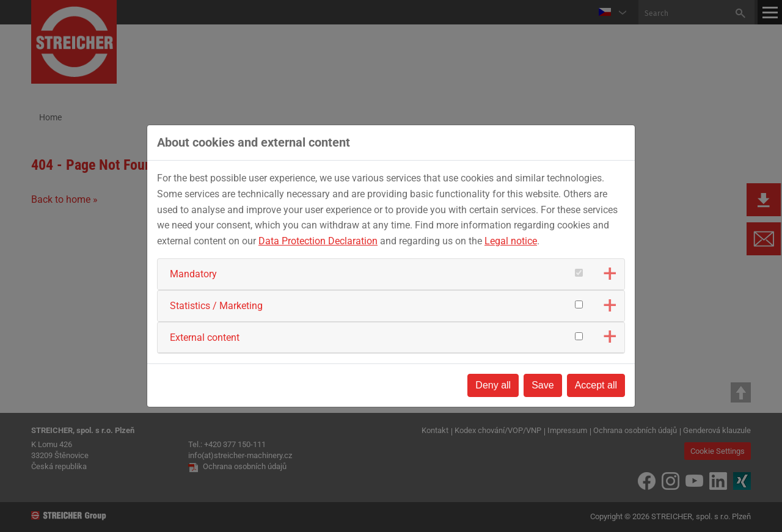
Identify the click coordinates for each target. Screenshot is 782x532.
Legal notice (511, 241)
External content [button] (205, 337)
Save (543, 385)
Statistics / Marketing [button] (216, 306)
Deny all (493, 385)
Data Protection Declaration (318, 241)
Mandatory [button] (193, 274)
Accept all (596, 385)
